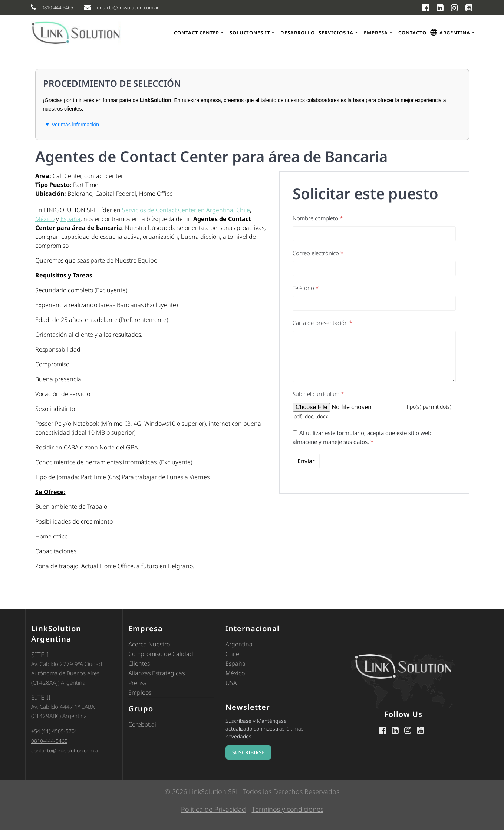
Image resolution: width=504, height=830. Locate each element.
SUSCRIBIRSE (248, 752)
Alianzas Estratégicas (157, 673)
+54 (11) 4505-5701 (54, 731)
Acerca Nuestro (149, 644)
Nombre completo (318, 218)
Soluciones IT (250, 33)
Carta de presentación (322, 323)
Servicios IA (336, 33)
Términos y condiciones (288, 809)
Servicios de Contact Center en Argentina (178, 210)
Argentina (239, 644)
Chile (243, 210)
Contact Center (197, 33)
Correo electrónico (318, 253)
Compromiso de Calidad (161, 654)
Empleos (140, 692)
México (45, 219)
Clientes (139, 663)
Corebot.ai (142, 724)
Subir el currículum (318, 394)
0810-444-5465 (49, 741)
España (70, 219)
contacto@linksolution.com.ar (66, 750)
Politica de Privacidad (213, 809)
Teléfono (306, 288)
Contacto (412, 33)
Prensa (138, 683)
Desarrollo (298, 33)
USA (231, 683)
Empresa (376, 33)
